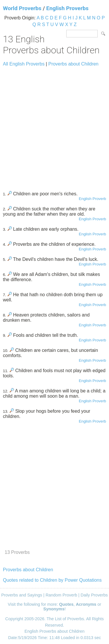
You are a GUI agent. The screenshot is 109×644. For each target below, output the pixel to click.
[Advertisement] (54, 126)
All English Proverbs (24, 64)
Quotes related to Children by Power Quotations (52, 580)
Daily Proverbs (94, 595)
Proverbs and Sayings (22, 595)
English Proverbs (67, 8)
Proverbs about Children (73, 64)
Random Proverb (61, 595)
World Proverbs (22, 8)
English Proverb (92, 199)
